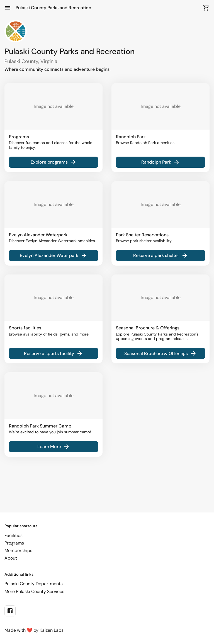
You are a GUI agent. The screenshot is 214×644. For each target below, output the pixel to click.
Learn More (54, 447)
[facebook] (10, 611)
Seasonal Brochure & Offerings (160, 353)
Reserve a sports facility (53, 353)
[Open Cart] (206, 8)
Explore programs (54, 162)
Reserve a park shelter (161, 256)
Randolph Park (161, 162)
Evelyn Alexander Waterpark (53, 256)
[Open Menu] (8, 8)
